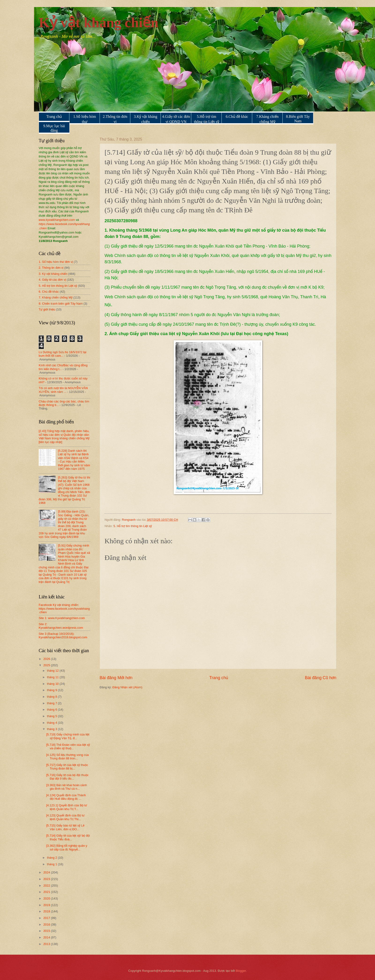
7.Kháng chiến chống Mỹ (267, 119)
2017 (47, 918)
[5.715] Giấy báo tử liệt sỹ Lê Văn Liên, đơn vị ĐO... (65, 827)
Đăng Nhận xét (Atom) (127, 687)
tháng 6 (52, 710)
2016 (47, 924)
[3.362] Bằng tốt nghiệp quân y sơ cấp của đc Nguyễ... (67, 847)
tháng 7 (52, 703)
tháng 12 (53, 671)
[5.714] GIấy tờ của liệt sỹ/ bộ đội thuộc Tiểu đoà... (68, 837)
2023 (47, 879)
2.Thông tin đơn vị (115, 119)
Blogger (241, 971)
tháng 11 (53, 677)
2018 (47, 911)
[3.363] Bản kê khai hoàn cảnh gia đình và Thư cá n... (67, 787)
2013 (47, 944)
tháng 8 (52, 697)
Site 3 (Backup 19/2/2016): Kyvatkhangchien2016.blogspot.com (63, 635)
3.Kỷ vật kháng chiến (146, 119)
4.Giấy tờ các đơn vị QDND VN (176, 119)
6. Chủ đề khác (49, 292)
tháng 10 (53, 684)
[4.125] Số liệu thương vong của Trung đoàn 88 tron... (67, 757)
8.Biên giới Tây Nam (298, 119)
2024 (47, 872)
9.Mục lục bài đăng (54, 128)
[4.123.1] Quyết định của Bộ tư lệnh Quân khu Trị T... (67, 807)
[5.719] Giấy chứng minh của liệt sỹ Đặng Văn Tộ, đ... (68, 736)
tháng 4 (52, 723)
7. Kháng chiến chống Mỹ (56, 297)
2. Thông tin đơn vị (51, 268)
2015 (47, 931)
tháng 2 (52, 858)
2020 (47, 898)
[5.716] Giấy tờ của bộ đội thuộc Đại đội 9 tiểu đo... (67, 777)
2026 (47, 659)
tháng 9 (52, 690)
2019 (47, 905)
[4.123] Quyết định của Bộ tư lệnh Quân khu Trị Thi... (65, 817)
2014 (47, 937)
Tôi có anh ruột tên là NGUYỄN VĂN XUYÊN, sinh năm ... (63, 390)
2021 (47, 892)
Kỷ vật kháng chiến (99, 23)
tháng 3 (52, 729)
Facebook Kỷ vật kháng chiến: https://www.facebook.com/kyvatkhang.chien (64, 609)
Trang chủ (54, 117)
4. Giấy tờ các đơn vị (52, 280)
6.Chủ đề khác (237, 117)
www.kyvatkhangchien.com (57, 220)
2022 (47, 886)
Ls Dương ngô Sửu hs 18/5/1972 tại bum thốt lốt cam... (62, 354)
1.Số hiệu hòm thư (85, 119)
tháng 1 (52, 864)
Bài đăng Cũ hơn (321, 678)
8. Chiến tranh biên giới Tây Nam (61, 304)
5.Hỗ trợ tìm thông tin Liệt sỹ (206, 119)
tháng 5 (52, 716)
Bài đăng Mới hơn (116, 678)
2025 (47, 665)
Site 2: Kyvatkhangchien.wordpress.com (61, 626)
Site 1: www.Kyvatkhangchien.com (62, 618)
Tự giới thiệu (47, 309)
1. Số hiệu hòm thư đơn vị (56, 262)
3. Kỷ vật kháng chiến (53, 274)
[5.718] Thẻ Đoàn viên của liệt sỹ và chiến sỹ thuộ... (68, 746)
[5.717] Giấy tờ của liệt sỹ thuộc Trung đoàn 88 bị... (67, 767)
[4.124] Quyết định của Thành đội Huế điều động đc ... (66, 797)
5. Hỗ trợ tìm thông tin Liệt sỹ (133, 526)
